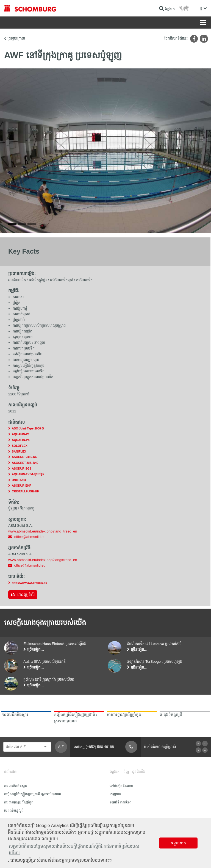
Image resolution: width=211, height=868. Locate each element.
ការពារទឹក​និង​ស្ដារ (16, 786)
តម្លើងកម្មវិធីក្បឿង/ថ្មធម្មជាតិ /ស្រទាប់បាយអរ (33, 794)
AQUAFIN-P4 (21, 440)
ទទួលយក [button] (178, 843)
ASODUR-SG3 (21, 468)
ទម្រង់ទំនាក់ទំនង (121, 802)
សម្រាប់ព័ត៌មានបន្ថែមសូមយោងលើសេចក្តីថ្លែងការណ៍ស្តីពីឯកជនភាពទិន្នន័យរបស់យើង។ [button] (74, 849)
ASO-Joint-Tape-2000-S (28, 428)
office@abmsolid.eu (30, 537)
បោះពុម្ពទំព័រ (26, 595)
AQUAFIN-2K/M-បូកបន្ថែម (28, 474)
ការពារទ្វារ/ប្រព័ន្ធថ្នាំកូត (19, 802)
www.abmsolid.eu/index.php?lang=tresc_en (43, 531)
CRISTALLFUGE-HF (25, 491)
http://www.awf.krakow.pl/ (29, 583)
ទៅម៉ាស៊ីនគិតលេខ (121, 786)
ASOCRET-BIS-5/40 (25, 463)
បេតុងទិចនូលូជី (14, 811)
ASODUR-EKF (21, 486)
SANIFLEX (19, 451)
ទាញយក (115, 794)
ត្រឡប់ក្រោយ (16, 38)
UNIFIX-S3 (19, 480)
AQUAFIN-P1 (21, 434)
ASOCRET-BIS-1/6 (24, 457)
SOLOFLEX (20, 446)
